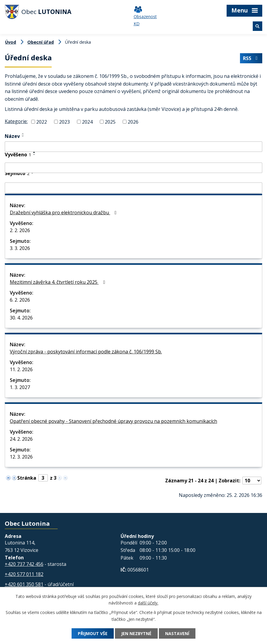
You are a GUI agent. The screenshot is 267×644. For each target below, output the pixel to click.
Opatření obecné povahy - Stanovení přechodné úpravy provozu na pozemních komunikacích (113, 421)
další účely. (148, 603)
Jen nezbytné (136, 633)
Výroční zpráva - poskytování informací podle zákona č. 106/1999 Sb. (86, 352)
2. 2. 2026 (20, 230)
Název (12, 136)
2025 (110, 122)
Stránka (27, 478)
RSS (251, 58)
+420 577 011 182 (24, 574)
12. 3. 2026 (21, 457)
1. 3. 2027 (20, 387)
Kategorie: (16, 121)
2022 (42, 122)
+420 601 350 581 (24, 584)
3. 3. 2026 (20, 248)
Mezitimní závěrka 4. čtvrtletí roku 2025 (58, 282)
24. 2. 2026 (21, 439)
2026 (133, 122)
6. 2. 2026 (20, 300)
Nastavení (177, 633)
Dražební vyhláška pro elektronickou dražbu (64, 212)
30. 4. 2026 (21, 318)
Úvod (11, 42)
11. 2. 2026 (21, 369)
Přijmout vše (93, 633)
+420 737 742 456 (24, 564)
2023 (64, 122)
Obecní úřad (41, 42)
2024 (87, 122)
